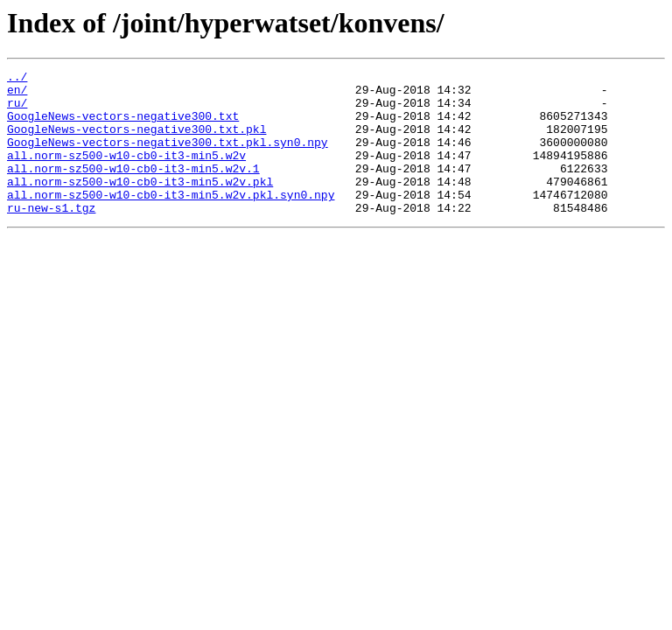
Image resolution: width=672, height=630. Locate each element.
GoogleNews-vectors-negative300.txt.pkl (136, 142)
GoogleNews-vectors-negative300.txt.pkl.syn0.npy (168, 157)
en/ (17, 94)
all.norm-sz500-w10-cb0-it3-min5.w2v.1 (133, 189)
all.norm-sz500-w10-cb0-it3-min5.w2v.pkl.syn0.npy (171, 220)
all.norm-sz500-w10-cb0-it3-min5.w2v (126, 173)
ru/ (17, 110)
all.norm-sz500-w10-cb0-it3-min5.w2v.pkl (140, 205)
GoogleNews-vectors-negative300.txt (123, 126)
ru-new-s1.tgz (51, 236)
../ (17, 79)
